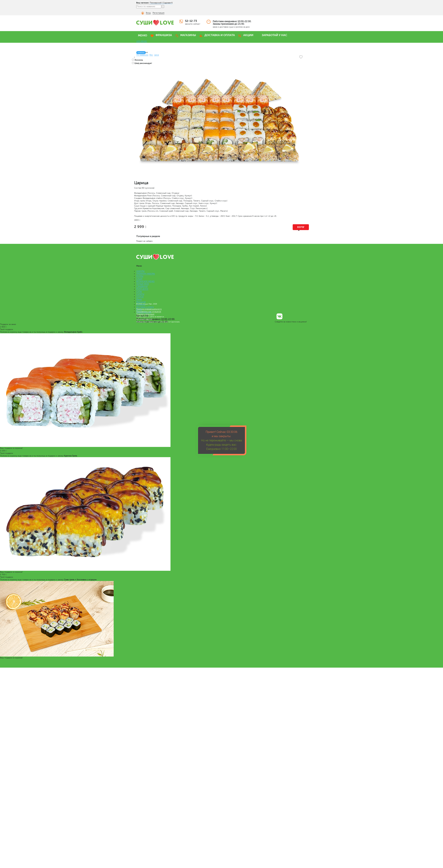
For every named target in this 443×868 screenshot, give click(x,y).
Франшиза (141, 302)
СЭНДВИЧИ (142, 287)
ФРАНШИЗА (164, 35)
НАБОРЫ (140, 271)
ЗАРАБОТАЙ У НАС (274, 35)
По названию (142, 55)
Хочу (301, 227)
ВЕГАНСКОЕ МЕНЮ (145, 281)
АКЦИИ (248, 35)
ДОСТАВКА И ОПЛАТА (220, 35)
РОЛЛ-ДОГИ (142, 289)
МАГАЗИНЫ (188, 35)
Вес (151, 55)
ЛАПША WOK (143, 284)
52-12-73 (191, 21)
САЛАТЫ (140, 294)
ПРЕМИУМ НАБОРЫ (146, 274)
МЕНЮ (143, 35)
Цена (156, 55)
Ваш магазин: (143, 3)
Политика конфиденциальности (149, 309)
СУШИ (139, 279)
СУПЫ (139, 292)
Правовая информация (145, 314)
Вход (148, 13)
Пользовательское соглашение (149, 312)
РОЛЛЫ (140, 276)
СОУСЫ (140, 297)
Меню (139, 299)
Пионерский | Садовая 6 (161, 3)
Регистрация (158, 13)
